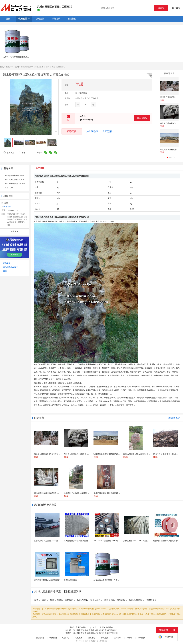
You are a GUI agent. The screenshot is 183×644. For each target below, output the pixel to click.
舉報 (22, 153)
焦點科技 (95, 641)
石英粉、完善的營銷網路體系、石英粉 (19, 57)
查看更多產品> (174, 418)
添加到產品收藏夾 (10, 267)
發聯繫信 (72, 131)
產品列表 (9, 67)
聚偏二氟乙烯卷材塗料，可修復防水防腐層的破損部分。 (117, 580)
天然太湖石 (122, 600)
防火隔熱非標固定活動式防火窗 (47, 580)
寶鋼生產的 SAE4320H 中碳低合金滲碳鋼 (140, 541)
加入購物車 (92, 131)
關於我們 (40, 638)
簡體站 (129, 638)
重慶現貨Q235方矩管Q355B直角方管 (49, 541)
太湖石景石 (110, 600)
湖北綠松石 (151, 600)
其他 (17, 67)
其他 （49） (10, 188)
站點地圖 (79, 638)
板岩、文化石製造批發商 (103, 627)
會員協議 (105, 638)
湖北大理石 (83, 600)
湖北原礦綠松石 (137, 600)
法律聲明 (117, 638)
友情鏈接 (141, 638)
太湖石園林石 (96, 600)
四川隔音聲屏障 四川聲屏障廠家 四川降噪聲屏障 (84, 541)
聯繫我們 (53, 638)
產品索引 (7, 263)
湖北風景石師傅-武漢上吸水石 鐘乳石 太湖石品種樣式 (95, 630)
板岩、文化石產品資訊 (79, 627)
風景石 (45, 600)
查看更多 (15, 231)
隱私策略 (92, 638)
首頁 (2, 67)
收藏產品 (9, 153)
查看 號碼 (142, 118)
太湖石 (37, 600)
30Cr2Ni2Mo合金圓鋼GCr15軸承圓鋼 (108, 541)
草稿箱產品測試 (70, 580)
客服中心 (66, 638)
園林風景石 (70, 600)
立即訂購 (107, 131)
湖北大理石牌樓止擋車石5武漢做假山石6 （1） (24, 184)
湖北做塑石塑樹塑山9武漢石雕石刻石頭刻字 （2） (25, 176)
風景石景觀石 (57, 600)
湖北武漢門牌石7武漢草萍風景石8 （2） (21, 180)
